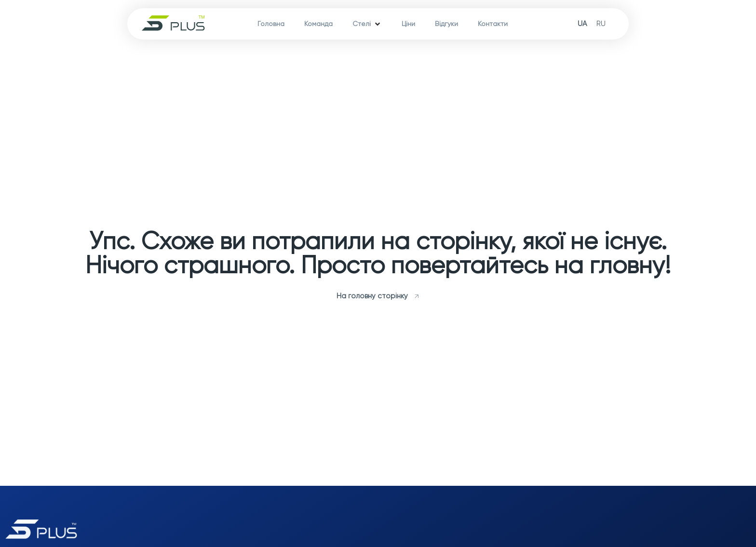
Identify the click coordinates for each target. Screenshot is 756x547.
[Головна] (271, 24)
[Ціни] (408, 24)
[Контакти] (493, 24)
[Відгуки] (446, 24)
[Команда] (318, 24)
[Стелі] (367, 24)
